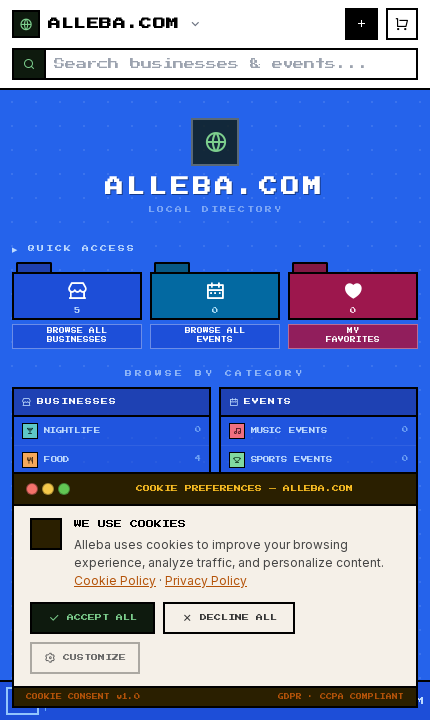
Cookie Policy (115, 701)
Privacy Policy (206, 701)
